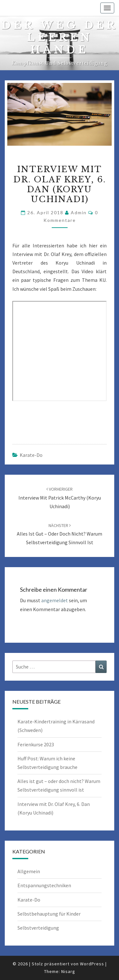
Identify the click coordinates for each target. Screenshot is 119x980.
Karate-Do (31, 455)
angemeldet (55, 600)
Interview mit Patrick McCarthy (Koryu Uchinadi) (60, 498)
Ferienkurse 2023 (36, 744)
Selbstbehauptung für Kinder (49, 914)
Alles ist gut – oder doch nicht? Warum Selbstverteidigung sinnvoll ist (60, 534)
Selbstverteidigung (38, 928)
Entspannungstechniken (44, 885)
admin (79, 212)
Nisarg (68, 971)
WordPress (92, 964)
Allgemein (29, 871)
